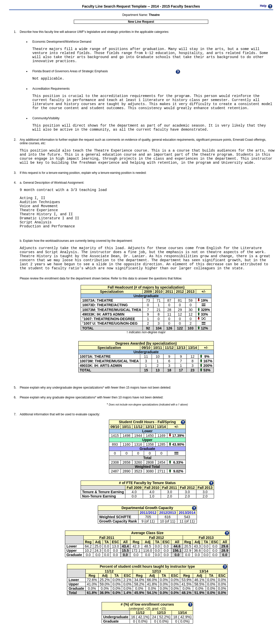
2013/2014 (187, 513)
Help (263, 6)
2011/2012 (148, 513)
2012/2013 (168, 513)
